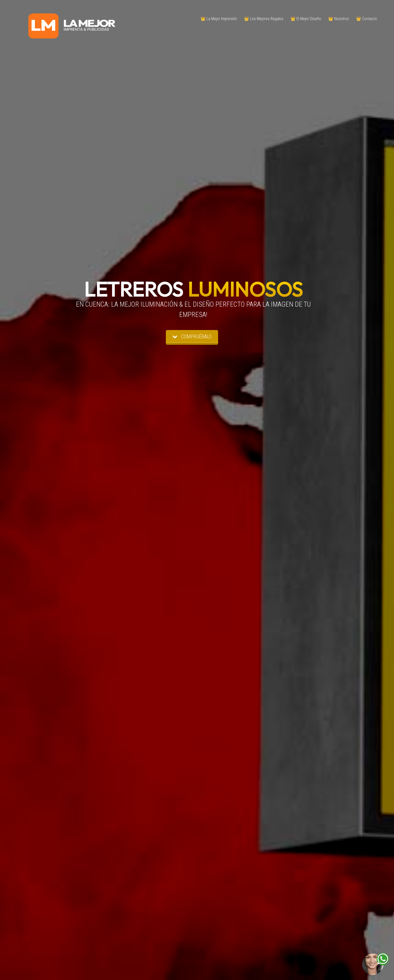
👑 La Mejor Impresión (219, 19)
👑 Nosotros (339, 19)
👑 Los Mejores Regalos (264, 19)
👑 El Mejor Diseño (306, 19)
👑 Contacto (366, 19)
